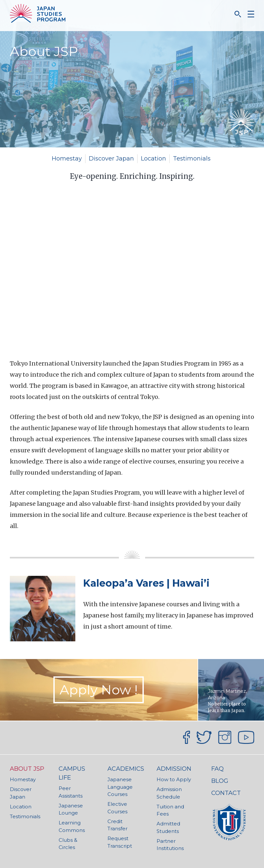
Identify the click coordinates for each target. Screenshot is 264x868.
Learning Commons (72, 826)
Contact (226, 793)
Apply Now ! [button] (99, 690)
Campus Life (72, 773)
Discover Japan (111, 159)
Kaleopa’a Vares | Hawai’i (146, 583)
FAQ (217, 769)
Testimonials (192, 159)
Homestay (67, 159)
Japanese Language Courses (120, 787)
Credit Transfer (117, 825)
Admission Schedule (169, 793)
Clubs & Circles (68, 844)
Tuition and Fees (170, 810)
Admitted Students (168, 827)
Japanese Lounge (71, 809)
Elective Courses (117, 808)
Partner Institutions (170, 845)
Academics (126, 769)
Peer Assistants (71, 792)
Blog (220, 781)
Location (153, 159)
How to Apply (174, 779)
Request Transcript (120, 842)
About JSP (27, 769)
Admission (174, 769)
